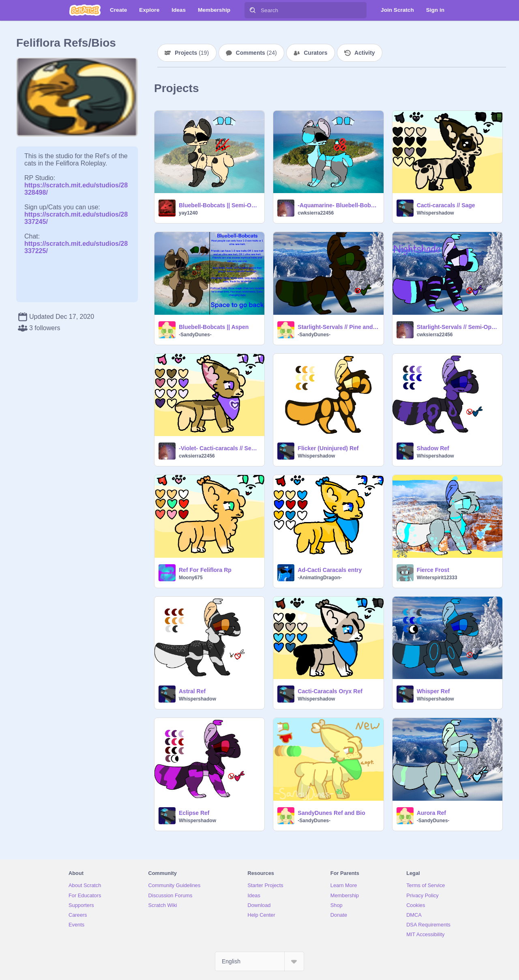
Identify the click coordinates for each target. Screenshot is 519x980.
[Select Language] (259, 961)
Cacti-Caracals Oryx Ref (330, 691)
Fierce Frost (433, 570)
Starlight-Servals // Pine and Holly (338, 327)
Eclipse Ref (194, 813)
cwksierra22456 (316, 213)
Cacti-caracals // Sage (446, 205)
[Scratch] (85, 10)
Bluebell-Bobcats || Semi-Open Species (219, 205)
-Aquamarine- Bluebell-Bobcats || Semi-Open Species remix (338, 205)
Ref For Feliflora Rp (205, 570)
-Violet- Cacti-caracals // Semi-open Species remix (219, 448)
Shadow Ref (433, 448)
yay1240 (188, 213)
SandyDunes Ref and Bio (331, 813)
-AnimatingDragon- (320, 578)
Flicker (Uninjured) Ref (328, 448)
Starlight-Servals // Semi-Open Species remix (457, 327)
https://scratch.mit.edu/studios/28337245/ (76, 214)
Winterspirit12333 (437, 578)
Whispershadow (435, 213)
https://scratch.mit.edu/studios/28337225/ (76, 244)
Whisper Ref (433, 691)
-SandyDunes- (195, 335)
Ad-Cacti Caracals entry (330, 570)
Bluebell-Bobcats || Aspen (214, 327)
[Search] (253, 10)
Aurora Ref (431, 813)
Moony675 (191, 578)
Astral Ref (192, 691)
